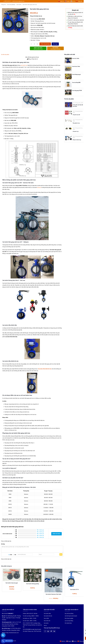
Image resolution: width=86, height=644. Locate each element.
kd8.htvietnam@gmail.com (19, 1)
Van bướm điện (47, 614)
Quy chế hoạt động (69, 614)
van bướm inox (24, 65)
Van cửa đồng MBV (76, 82)
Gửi (61, 554)
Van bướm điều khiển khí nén (45, 369)
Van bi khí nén (47, 621)
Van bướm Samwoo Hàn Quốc (53, 594)
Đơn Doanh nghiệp (69, 618)
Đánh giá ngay (57, 534)
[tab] (32, 55)
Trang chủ (3, 5)
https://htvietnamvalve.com (12, 633)
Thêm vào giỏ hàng (45, 44)
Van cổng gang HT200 (77, 91)
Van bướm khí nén (48, 616)
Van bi (45, 626)
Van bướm (19, 5)
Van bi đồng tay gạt (76, 74)
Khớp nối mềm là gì (77, 140)
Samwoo (39, 187)
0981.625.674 (8, 1)
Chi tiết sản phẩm (5, 55)
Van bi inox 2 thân (76, 66)
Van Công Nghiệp (11, 5)
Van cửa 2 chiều (76, 58)
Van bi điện (46, 618)
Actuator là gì (76, 131)
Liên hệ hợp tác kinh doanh (71, 616)
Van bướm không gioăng (32, 584)
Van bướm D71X (74, 589)
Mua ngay (55, 44)
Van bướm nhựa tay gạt (12, 583)
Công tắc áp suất (76, 115)
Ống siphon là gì (76, 123)
